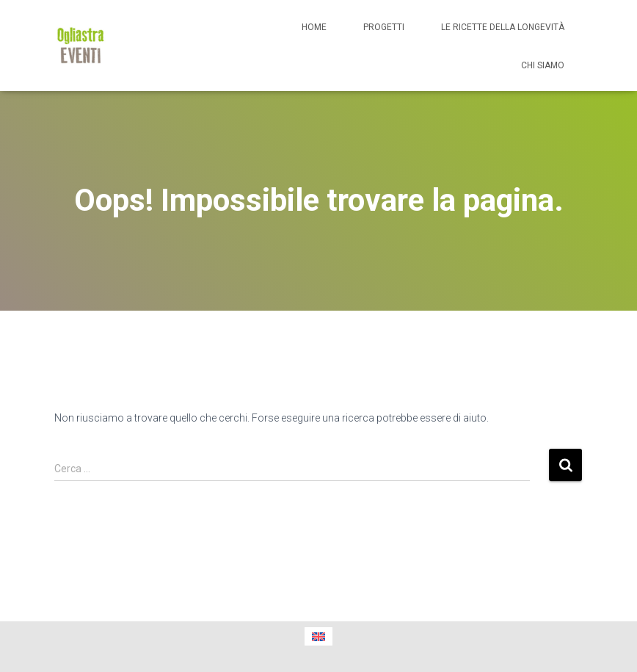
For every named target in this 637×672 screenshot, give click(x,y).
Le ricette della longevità (503, 27)
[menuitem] (318, 636)
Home (314, 27)
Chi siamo (543, 65)
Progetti (384, 27)
